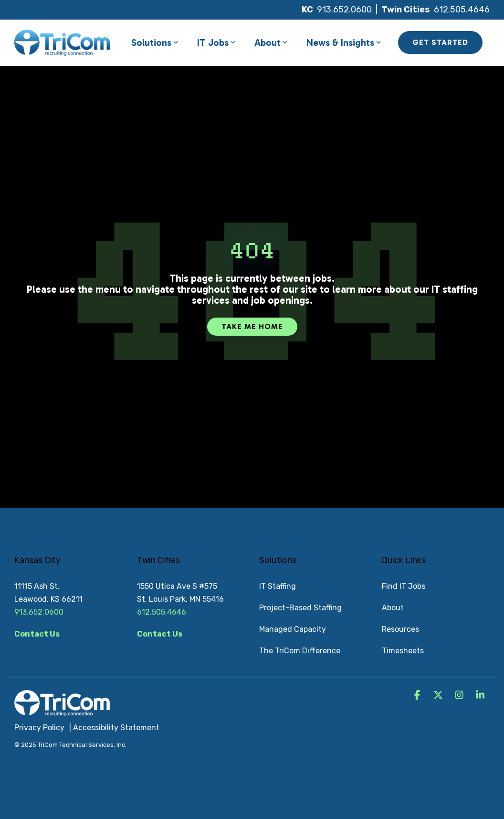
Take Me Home (252, 326)
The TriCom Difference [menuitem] (300, 651)
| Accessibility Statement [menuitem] (114, 728)
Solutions (155, 43)
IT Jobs (216, 43)
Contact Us (37, 634)
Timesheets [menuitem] (403, 651)
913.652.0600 (344, 10)
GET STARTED (440, 42)
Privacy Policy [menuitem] (39, 728)
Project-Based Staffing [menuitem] (300, 608)
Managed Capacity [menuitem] (293, 629)
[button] (418, 696)
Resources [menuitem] (400, 629)
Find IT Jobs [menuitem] (404, 586)
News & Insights (344, 43)
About (271, 43)
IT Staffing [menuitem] (278, 586)
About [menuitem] (393, 608)
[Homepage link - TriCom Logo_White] (62, 711)
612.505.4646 (462, 10)
